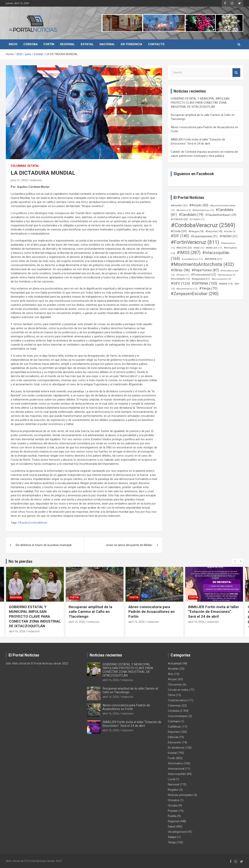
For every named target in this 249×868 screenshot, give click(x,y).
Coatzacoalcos (178, 700)
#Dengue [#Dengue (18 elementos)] (196, 231)
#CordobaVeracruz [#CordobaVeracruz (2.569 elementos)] (203, 225)
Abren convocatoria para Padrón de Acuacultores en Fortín (152, 612)
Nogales (173, 790)
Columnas (18, 166)
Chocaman (175, 685)
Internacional (176, 769)
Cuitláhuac (175, 727)
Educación (174, 742)
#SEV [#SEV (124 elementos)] (180, 283)
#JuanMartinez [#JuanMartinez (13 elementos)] (192, 259)
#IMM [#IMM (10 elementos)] (199, 248)
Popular (173, 811)
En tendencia (132, 44)
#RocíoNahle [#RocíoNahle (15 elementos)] (180, 279)
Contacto (156, 44)
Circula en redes (178, 690)
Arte (171, 674)
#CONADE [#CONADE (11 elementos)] (197, 219)
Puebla (172, 816)
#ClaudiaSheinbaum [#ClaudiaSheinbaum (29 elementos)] (221, 215)
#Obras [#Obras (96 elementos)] (180, 270)
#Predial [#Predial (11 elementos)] (183, 275)
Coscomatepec (178, 716)
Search (236, 73)
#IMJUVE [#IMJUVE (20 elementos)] (184, 248)
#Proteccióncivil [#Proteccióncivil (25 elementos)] (204, 275)
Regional (68, 44)
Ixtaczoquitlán (177, 774)
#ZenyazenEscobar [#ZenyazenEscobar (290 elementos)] (195, 294)
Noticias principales (180, 795)
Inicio (13, 44)
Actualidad (175, 663)
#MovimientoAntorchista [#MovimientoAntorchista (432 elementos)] (202, 264)
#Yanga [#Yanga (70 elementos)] (208, 288)
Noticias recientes (106, 655)
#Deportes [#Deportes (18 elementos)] (214, 231)
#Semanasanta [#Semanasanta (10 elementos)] (221, 279)
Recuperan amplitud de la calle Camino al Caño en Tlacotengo (90, 612)
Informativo (175, 763)
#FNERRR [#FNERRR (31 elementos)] (228, 236)
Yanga (172, 842)
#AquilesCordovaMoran (33, 523)
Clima (171, 695)
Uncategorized (177, 832)
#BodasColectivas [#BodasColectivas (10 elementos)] (203, 210)
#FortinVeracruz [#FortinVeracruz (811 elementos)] (195, 242)
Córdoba (31, 44)
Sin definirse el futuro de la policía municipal (43, 545)
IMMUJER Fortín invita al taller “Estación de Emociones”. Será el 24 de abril (214, 612)
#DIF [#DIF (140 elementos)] (180, 236)
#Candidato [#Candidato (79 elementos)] (191, 215)
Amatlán (173, 669)
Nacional (107, 44)
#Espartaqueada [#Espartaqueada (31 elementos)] (204, 236)
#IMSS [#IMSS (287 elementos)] (189, 253)
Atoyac (172, 679)
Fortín (49, 44)
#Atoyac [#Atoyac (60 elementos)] (199, 205)
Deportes (174, 732)
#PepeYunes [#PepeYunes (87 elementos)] (205, 270)
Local (171, 779)
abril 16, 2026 (17, 631)
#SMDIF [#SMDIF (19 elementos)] (226, 284)
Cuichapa (174, 721)
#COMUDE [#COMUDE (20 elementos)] (179, 219)
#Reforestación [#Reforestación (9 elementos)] (227, 275)
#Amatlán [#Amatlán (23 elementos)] (179, 205)
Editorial (173, 737)
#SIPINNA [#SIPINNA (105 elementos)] (205, 283)
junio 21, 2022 (19, 180)
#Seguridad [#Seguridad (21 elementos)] (201, 279)
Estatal (87, 44)
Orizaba (173, 805)
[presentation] (235, 561)
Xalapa (172, 837)
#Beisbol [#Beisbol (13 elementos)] (184, 210)
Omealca (174, 800)
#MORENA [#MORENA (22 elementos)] (213, 259)
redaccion (36, 180)
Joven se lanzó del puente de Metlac (129, 545)
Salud (171, 827)
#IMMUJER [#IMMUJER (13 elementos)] (214, 248)
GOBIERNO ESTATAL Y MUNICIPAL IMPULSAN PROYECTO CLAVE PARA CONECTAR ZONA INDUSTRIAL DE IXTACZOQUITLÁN (200, 103)
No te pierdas (21, 561)
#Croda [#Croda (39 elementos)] (179, 231)
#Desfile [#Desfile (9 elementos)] (230, 232)
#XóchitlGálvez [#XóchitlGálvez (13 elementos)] (187, 289)
